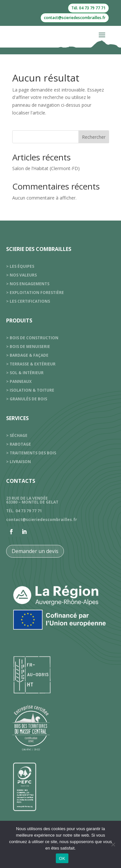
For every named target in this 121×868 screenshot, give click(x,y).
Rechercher (94, 137)
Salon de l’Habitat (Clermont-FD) (46, 168)
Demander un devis (35, 551)
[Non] (113, 844)
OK (62, 858)
